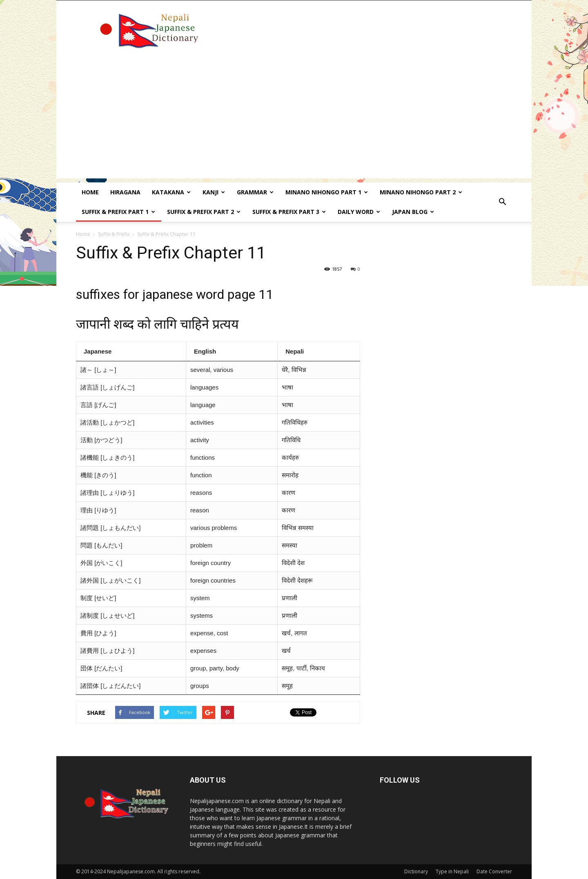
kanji (214, 192)
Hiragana (125, 192)
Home (90, 192)
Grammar (255, 192)
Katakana (171, 192)
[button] (502, 202)
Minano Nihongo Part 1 (327, 192)
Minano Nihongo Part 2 (421, 192)
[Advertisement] (294, 121)
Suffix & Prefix (114, 234)
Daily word (359, 212)
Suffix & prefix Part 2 (204, 212)
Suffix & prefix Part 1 (118, 212)
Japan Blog (413, 212)
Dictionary (416, 871)
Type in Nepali (452, 871)
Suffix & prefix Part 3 (289, 212)
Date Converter (494, 871)
